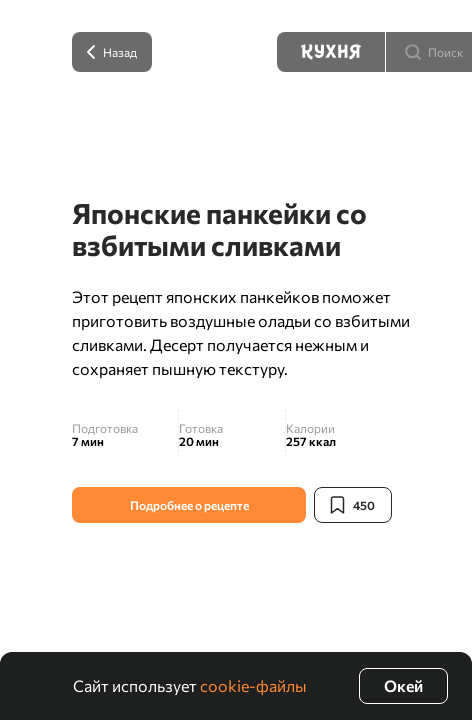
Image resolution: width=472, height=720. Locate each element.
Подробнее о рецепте (189, 505)
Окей (403, 685)
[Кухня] (331, 52)
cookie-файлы (253, 685)
